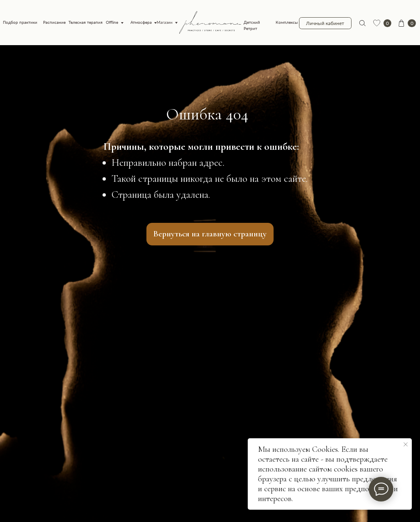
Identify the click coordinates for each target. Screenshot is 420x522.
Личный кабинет (325, 23)
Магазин (165, 23)
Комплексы (287, 22)
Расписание (54, 22)
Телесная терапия (86, 22)
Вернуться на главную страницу (210, 234)
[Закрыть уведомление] (406, 444)
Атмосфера (141, 22)
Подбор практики (20, 22)
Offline (112, 22)
